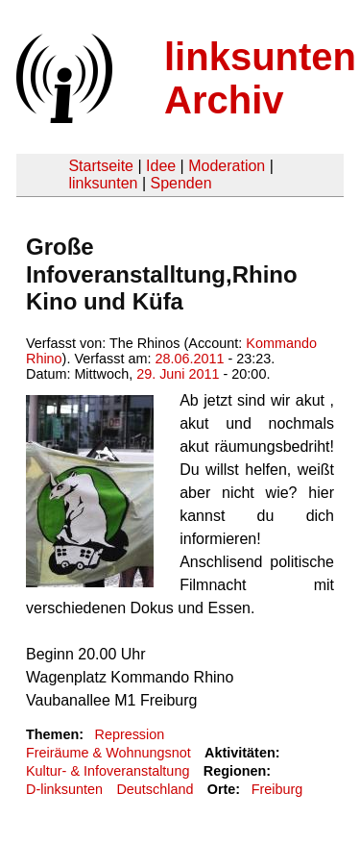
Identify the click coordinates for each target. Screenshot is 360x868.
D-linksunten (64, 789)
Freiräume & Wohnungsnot (108, 753)
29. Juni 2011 (178, 374)
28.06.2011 (189, 359)
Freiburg (277, 789)
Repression (129, 734)
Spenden (180, 183)
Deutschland (155, 789)
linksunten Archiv (260, 78)
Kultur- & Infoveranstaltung (108, 771)
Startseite (101, 166)
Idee (161, 166)
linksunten (103, 183)
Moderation (227, 166)
